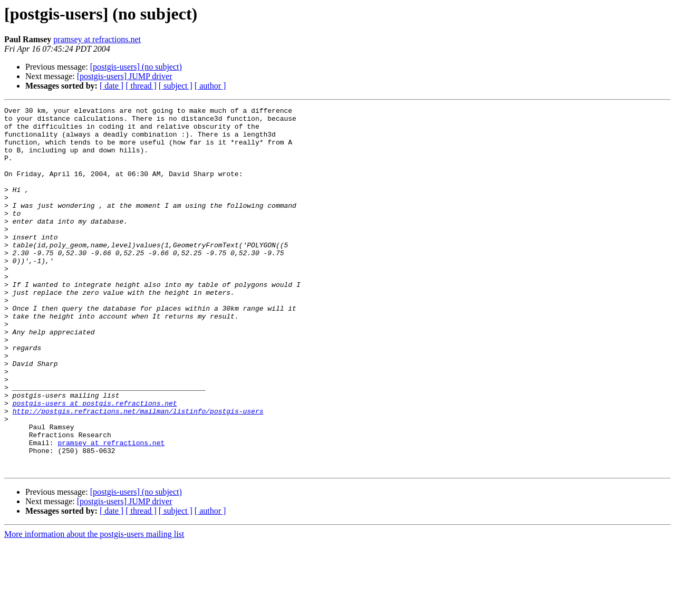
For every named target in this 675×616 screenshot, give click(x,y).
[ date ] (112, 86)
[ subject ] (176, 86)
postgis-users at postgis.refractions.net (95, 463)
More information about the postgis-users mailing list (94, 607)
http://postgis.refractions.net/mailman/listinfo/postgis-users (138, 473)
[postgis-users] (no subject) (136, 67)
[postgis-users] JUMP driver (125, 76)
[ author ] (210, 86)
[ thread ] (141, 86)
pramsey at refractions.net (97, 39)
